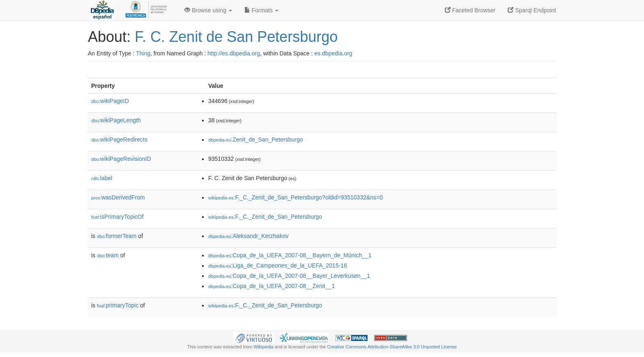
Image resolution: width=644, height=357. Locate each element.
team (108, 255)
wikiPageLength (116, 120)
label (102, 178)
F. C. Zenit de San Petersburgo (236, 37)
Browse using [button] (208, 10)
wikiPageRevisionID (121, 159)
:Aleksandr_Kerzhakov (248, 236)
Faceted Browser (470, 10)
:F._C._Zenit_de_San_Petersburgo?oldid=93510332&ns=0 (296, 197)
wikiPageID (110, 101)
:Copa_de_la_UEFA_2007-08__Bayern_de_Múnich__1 (290, 255)
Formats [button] (261, 10)
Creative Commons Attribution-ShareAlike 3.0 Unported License (392, 347)
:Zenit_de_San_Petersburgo (255, 140)
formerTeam (117, 236)
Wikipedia (263, 347)
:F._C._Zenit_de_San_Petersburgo (265, 217)
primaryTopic (118, 305)
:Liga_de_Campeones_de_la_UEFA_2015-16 (278, 265)
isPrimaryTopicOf (117, 217)
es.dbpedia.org (333, 53)
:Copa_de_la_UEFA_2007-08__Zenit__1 (271, 286)
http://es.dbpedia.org (234, 53)
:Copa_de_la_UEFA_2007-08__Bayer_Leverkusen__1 (289, 276)
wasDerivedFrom (118, 197)
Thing (143, 53)
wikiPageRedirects (119, 140)
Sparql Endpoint (532, 10)
